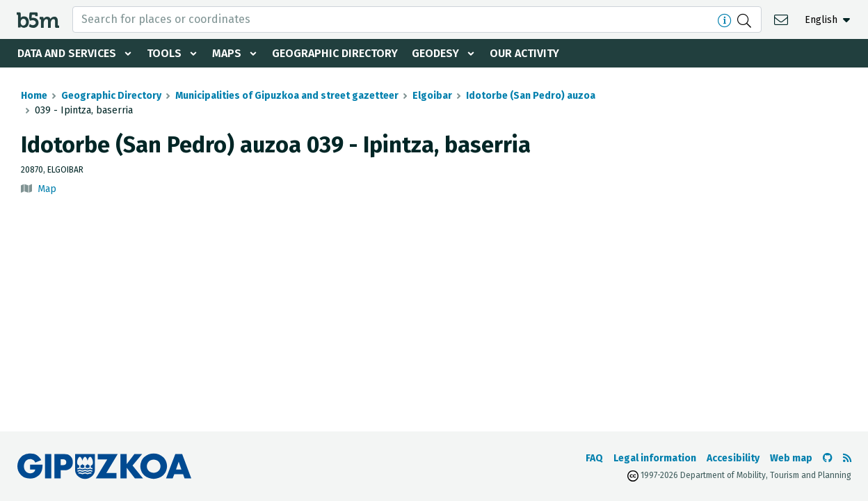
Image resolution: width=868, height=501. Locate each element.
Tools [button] (164, 53)
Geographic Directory (335, 53)
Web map (791, 458)
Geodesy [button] (435, 53)
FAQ (594, 458)
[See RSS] (847, 458)
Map (47, 189)
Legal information (655, 458)
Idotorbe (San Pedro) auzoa (531, 96)
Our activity (524, 53)
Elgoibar (432, 96)
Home (34, 96)
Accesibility (733, 458)
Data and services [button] (67, 53)
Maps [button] (227, 53)
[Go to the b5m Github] (828, 458)
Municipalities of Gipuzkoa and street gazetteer (287, 96)
